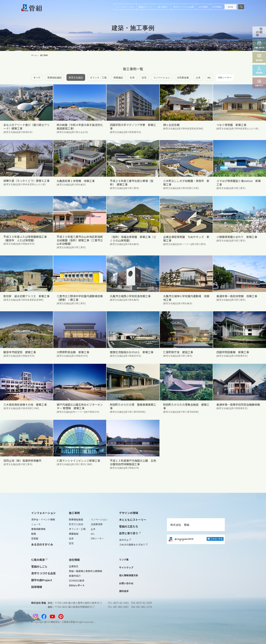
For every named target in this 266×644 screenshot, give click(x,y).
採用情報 (217, 7)
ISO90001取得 (77, 581)
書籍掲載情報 (38, 529)
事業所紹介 (75, 576)
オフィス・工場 (98, 78)
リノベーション (162, 78)
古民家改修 (183, 78)
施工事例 (163, 7)
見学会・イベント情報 (43, 519)
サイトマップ (126, 567)
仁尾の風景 (39, 560)
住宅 (144, 78)
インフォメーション (125, 7)
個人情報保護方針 (129, 575)
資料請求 (124, 591)
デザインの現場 (129, 513)
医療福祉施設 (55, 78)
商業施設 (118, 78)
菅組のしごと (145, 7)
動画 (34, 534)
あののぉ (125, 540)
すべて (37, 78)
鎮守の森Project (42, 580)
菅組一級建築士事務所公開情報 (85, 571)
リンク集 (124, 559)
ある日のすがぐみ (42, 544)
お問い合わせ (126, 583)
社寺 (132, 78)
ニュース (36, 524)
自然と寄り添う (130, 533)
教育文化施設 (76, 78)
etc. (209, 78)
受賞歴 (35, 538)
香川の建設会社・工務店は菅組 (60, 622)
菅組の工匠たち (129, 526)
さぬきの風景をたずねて (133, 545)
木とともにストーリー (133, 520)
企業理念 (74, 566)
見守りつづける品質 (184, 7)
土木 (198, 78)
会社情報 (203, 7)
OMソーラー (225, 78)
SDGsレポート (77, 585)
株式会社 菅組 (180, 525)
